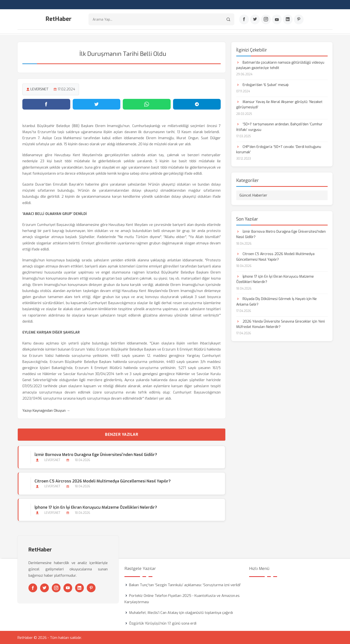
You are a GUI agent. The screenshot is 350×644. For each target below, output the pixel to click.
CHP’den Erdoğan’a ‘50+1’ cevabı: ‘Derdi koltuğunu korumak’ (279, 149)
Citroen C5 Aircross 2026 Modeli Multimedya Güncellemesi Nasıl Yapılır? (102, 481)
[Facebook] (244, 20)
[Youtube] (277, 20)
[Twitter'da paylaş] (97, 104)
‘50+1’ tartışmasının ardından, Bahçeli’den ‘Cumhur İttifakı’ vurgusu (279, 127)
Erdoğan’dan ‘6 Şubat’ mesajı (262, 84)
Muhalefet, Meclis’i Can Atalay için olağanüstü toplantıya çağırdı (181, 612)
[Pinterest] (299, 20)
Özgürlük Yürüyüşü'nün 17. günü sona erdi (163, 623)
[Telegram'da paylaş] (197, 104)
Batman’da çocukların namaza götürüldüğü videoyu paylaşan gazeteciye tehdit (280, 65)
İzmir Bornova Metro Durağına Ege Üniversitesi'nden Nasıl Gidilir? (96, 454)
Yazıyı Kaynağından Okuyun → (46, 410)
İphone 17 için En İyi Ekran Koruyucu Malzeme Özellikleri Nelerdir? (96, 507)
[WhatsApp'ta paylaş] (147, 104)
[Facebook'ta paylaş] (46, 104)
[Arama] (228, 20)
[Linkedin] (288, 20)
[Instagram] (266, 20)
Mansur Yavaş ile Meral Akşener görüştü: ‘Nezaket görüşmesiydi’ (279, 104)
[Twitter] (255, 20)
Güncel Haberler (253, 195)
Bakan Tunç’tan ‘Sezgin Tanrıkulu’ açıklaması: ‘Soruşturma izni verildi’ (185, 584)
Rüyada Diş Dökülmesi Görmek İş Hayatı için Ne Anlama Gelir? (276, 301)
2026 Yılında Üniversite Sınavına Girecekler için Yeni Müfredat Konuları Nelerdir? (280, 324)
